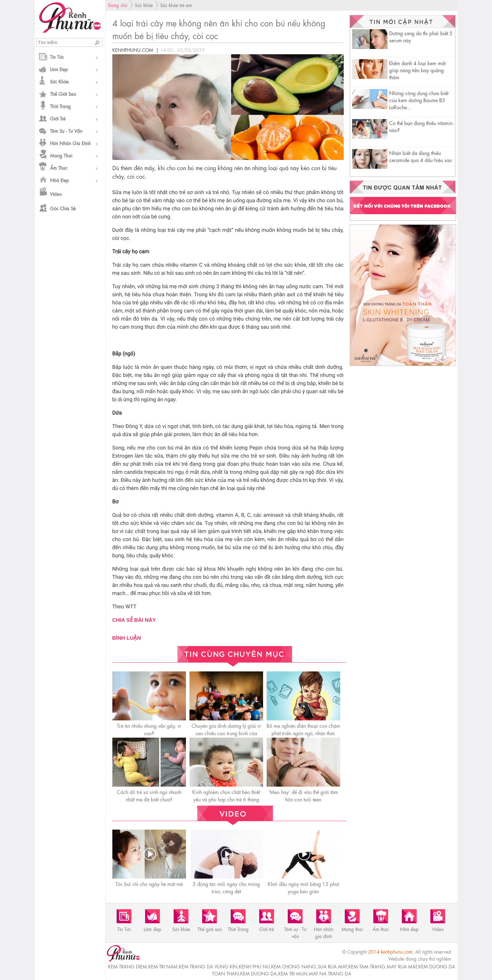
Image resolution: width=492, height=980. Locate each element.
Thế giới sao (63, 94)
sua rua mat (332, 966)
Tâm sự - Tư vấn (66, 131)
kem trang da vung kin (208, 966)
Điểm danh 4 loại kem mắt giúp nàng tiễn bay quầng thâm (417, 70)
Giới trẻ (58, 118)
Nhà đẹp (60, 180)
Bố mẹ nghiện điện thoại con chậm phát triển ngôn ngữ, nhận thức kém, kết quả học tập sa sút (303, 733)
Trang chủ (118, 5)
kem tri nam (163, 966)
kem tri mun (293, 973)
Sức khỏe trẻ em (176, 5)
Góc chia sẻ (63, 208)
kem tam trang (367, 966)
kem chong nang (294, 966)
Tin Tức (57, 57)
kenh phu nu (254, 966)
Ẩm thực (59, 168)
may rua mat (402, 966)
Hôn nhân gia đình (70, 143)
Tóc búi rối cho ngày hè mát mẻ (149, 883)
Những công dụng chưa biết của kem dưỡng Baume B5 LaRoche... (419, 100)
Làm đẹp (59, 69)
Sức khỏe (59, 81)
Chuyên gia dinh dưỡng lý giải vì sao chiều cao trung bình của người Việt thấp (226, 733)
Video (56, 194)
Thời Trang (60, 106)
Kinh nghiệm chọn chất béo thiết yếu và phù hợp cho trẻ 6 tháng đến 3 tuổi (226, 799)
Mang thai (61, 155)
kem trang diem (127, 966)
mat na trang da (330, 973)
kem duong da (259, 973)
